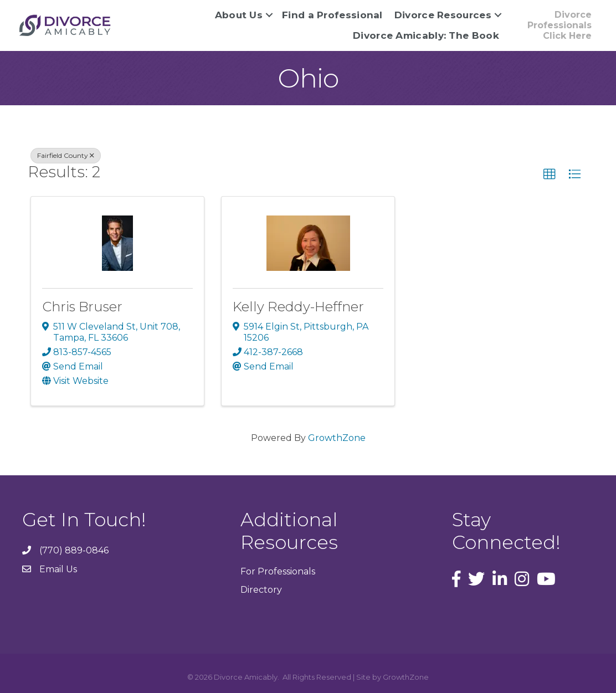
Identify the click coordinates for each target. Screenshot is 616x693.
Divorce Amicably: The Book (426, 35)
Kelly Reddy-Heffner (298, 307)
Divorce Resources (443, 15)
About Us (239, 15)
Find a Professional (332, 15)
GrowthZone (337, 438)
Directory (261, 590)
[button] (550, 174)
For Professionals (278, 571)
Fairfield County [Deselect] (66, 155)
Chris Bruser (82, 307)
